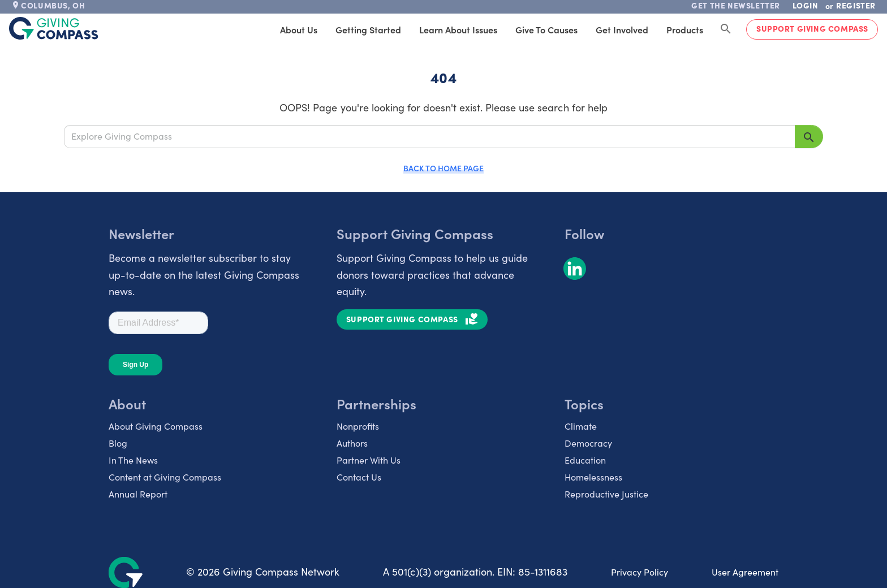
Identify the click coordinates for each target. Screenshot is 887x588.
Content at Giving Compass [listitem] (165, 477)
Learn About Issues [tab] (458, 29)
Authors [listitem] (352, 443)
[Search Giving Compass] (726, 29)
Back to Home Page (444, 168)
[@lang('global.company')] (54, 28)
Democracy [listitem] (588, 443)
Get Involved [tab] (622, 29)
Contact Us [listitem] (359, 477)
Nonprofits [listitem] (358, 426)
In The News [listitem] (133, 460)
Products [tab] (685, 29)
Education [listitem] (585, 460)
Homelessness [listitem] (593, 477)
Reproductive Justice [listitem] (606, 494)
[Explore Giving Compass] (430, 136)
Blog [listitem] (118, 443)
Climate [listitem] (581, 426)
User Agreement (745, 572)
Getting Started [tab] (368, 29)
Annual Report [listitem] (138, 494)
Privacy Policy (640, 572)
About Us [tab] (299, 29)
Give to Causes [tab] (546, 29)
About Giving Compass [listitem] (156, 426)
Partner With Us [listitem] (369, 460)
